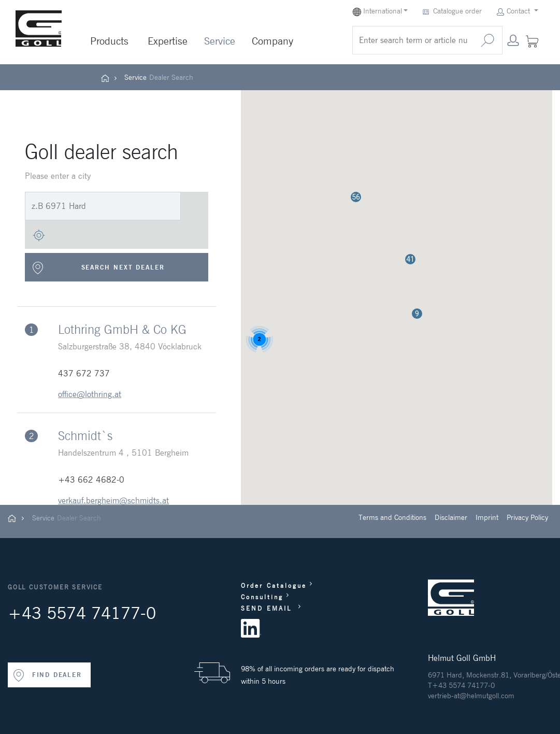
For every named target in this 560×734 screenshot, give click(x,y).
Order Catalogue (274, 585)
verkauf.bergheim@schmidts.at (113, 500)
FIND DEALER (47, 675)
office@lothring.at (90, 394)
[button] (417, 314)
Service (220, 41)
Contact (514, 11)
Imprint (487, 517)
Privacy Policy (527, 517)
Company (272, 41)
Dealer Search (171, 77)
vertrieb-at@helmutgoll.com (471, 696)
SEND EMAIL (268, 608)
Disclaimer (451, 517)
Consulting (262, 597)
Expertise (168, 41)
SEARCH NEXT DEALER (98, 268)
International (377, 11)
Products (109, 41)
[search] (413, 40)
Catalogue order (453, 11)
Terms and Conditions (392, 517)
